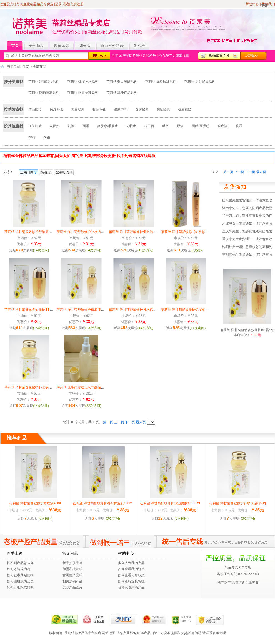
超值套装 (64, 46)
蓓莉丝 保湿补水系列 (83, 82)
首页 (17, 46)
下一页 (250, 172)
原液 (180, 126)
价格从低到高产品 (131, 587)
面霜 (86, 126)
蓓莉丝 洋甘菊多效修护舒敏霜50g (29, 232)
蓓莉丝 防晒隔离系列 (44, 93)
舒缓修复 (142, 109)
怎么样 (139, 46)
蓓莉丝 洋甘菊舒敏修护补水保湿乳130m (138, 310)
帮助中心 (252, 4)
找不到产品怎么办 (20, 563)
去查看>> (251, 56)
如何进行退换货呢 (131, 581)
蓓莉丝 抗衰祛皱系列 (161, 82)
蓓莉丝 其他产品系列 (122, 93)
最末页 (261, 172)
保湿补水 (56, 109)
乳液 (71, 126)
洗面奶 (55, 126)
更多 (265, 6)
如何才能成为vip (19, 569)
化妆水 (131, 126)
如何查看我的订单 (131, 569)
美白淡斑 (78, 109)
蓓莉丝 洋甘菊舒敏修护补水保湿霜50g (33, 387)
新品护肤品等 (72, 563)
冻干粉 (149, 126)
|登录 (58, 4)
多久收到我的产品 (131, 563)
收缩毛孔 (99, 109)
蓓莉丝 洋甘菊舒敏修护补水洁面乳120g (86, 232)
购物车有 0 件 (219, 56)
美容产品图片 (72, 587)
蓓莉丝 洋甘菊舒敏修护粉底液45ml (82, 310)
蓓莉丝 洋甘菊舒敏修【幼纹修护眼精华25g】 (194, 232)
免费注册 (77, 4)
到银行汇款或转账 (20, 587)
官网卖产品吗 (72, 575)
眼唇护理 (121, 109)
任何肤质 (35, 126)
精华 (166, 126)
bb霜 (32, 137)
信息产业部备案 (128, 633)
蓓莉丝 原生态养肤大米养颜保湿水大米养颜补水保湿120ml (100, 387)
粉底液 (222, 126)
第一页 (228, 172)
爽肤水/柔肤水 (108, 126)
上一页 (239, 172)
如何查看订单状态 (131, 575)
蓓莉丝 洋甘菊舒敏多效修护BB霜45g (32, 310)
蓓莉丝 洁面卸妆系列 (44, 82)
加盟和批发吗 (72, 569)
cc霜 (47, 137)
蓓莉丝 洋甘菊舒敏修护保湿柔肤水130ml (191, 310)
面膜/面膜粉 (200, 126)
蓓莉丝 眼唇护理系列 (83, 93)
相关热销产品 (72, 581)
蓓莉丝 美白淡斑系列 (122, 82)
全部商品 (38, 46)
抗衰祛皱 (185, 109)
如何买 (85, 46)
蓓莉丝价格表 (112, 46)
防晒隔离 (163, 109)
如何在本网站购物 (20, 575)
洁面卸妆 (35, 109)
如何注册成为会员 (20, 581)
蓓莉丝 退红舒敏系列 (200, 82)
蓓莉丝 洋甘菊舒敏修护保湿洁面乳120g (138, 232)
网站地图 (109, 633)
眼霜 (239, 126)
